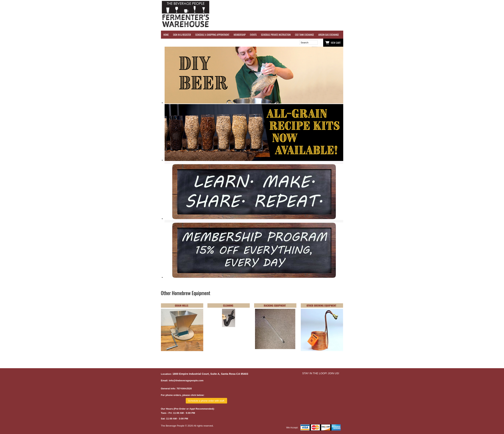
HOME (166, 35)
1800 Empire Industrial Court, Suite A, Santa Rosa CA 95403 (210, 374)
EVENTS (253, 35)
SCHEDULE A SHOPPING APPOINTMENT (212, 35)
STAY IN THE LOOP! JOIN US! (321, 373)
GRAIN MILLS (181, 305)
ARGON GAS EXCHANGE (329, 35)
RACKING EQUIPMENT (275, 305)
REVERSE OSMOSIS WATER (381, 35)
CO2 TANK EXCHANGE (304, 35)
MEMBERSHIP (240, 35)
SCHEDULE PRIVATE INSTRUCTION (276, 35)
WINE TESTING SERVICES (354, 35)
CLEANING (228, 305)
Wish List (192, 43)
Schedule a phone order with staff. (206, 401)
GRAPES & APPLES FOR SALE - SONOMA (448, 35)
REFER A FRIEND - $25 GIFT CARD (412, 35)
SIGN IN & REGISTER (182, 35)
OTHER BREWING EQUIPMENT (321, 305)
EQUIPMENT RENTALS (479, 35)
